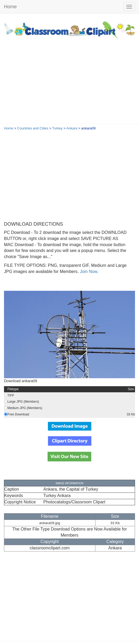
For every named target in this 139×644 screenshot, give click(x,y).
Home (10, 7)
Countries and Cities (33, 128)
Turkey (57, 128)
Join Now (88, 272)
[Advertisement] (69, 84)
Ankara (72, 128)
